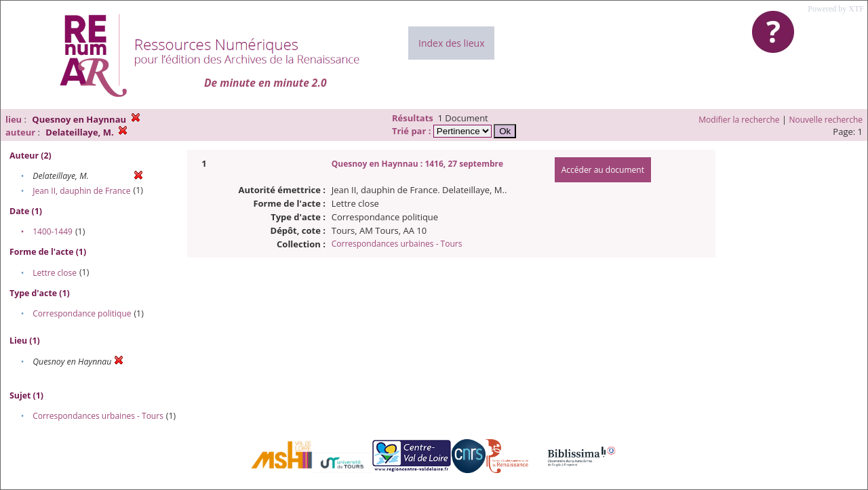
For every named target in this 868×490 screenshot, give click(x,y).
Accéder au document (603, 170)
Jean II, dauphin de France (81, 191)
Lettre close (55, 273)
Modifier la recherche (739, 120)
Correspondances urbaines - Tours (98, 416)
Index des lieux (451, 43)
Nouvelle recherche (826, 120)
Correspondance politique (82, 313)
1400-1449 (53, 231)
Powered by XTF (836, 9)
